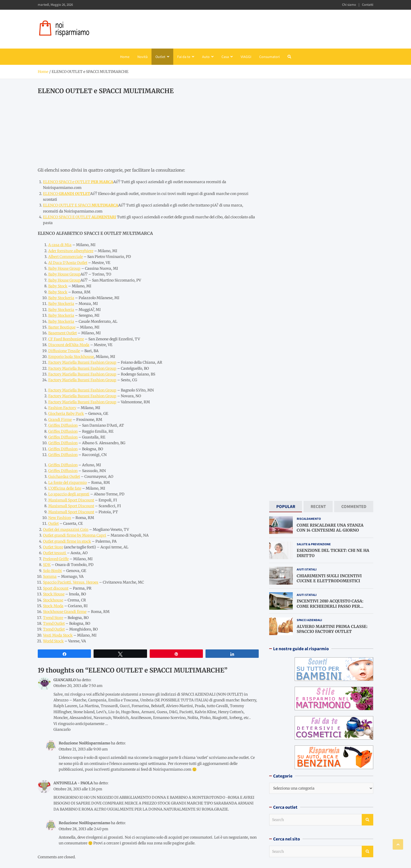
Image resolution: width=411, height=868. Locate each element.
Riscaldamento (309, 519)
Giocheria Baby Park (66, 414)
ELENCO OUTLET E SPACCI (81, 205)
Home (125, 57)
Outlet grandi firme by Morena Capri (75, 535)
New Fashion (60, 518)
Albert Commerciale (66, 257)
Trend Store (53, 618)
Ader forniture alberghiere (71, 251)
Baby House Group (64, 268)
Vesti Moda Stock (58, 635)
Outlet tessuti (55, 553)
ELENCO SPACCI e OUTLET (78, 182)
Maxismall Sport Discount (71, 500)
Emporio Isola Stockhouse (71, 357)
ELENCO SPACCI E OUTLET (80, 217)
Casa (225, 57)
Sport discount (56, 588)
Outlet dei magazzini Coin (66, 530)
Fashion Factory (62, 408)
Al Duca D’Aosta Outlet (68, 263)
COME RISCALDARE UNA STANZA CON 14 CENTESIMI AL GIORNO (330, 528)
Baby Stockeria (61, 298)
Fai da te (184, 57)
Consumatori (269, 57)
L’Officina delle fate (65, 488)
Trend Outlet (54, 623)
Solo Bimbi (52, 571)
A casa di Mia (60, 245)
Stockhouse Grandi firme (65, 612)
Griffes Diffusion (63, 425)
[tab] (286, 507)
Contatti (368, 5)
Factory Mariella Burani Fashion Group (82, 362)
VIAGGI (246, 57)
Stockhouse (53, 600)
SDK (47, 565)
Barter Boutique (62, 327)
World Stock (53, 641)
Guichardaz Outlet (64, 477)
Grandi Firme (60, 420)
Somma (50, 576)
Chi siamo (349, 5)
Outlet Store (53, 547)
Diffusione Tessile (64, 351)
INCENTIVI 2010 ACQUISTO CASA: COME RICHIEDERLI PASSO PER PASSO (330, 606)
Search (367, 820)
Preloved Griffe (56, 559)
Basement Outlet (63, 333)
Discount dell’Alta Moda (69, 345)
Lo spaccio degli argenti (69, 494)
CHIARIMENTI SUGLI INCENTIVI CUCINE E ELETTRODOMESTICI (329, 578)
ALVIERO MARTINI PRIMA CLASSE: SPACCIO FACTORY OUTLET (332, 629)
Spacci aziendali (309, 620)
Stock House (54, 594)
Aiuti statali (307, 569)
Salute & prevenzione (314, 544)
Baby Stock (58, 286)
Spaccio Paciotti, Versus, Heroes (71, 582)
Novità (142, 57)
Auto (206, 57)
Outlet (160, 57)
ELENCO (67, 194)
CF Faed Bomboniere (66, 339)
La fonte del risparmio (67, 483)
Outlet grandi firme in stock (67, 541)
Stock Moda (53, 606)
